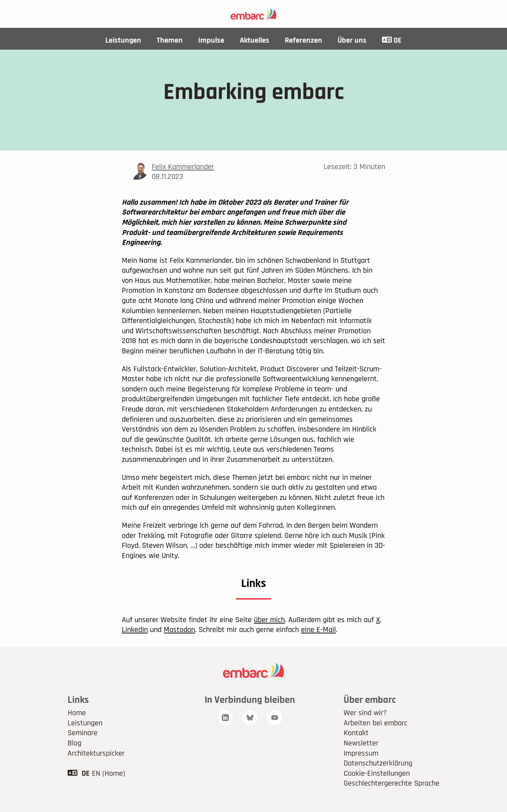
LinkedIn (135, 630)
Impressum (361, 754)
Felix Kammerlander (183, 167)
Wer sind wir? (365, 713)
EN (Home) (108, 774)
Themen (170, 41)
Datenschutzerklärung (378, 763)
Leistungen (123, 41)
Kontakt (356, 733)
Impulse (211, 41)
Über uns (352, 41)
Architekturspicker (96, 754)
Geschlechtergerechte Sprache (392, 783)
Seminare (83, 733)
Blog (74, 743)
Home (77, 713)
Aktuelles (255, 41)
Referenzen (303, 41)
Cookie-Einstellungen (377, 774)
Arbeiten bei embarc (375, 723)
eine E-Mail (318, 630)
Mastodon (179, 630)
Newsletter (361, 743)
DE (392, 41)
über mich (269, 620)
